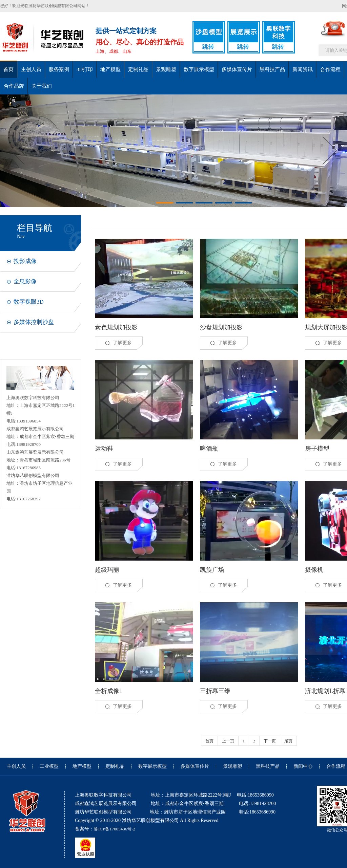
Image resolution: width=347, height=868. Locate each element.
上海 (100, 51)
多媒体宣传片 (237, 69)
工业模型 (49, 766)
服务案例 (59, 69)
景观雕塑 (166, 69)
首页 (8, 69)
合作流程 (330, 69)
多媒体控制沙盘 (34, 322)
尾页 (288, 741)
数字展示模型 (199, 69)
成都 (114, 51)
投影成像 (25, 261)
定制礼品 (138, 69)
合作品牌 (14, 86)
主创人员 (31, 69)
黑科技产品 (272, 69)
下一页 (270, 741)
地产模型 (110, 69)
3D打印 (85, 69)
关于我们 (42, 86)
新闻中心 (303, 766)
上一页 (228, 741)
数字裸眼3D (29, 302)
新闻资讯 (303, 69)
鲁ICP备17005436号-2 (115, 829)
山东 (127, 51)
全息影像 (25, 281)
